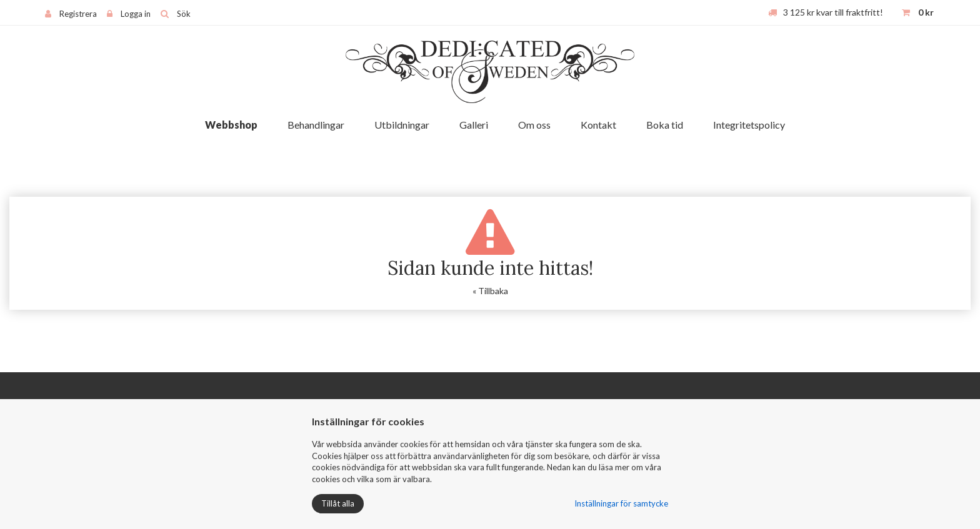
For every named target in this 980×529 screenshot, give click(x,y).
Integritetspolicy (749, 125)
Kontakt (598, 125)
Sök (184, 14)
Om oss (534, 125)
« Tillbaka (490, 291)
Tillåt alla (338, 503)
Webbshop (231, 125)
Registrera (78, 14)
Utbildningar (402, 125)
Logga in (136, 14)
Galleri (474, 125)
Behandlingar (316, 125)
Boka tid (665, 125)
